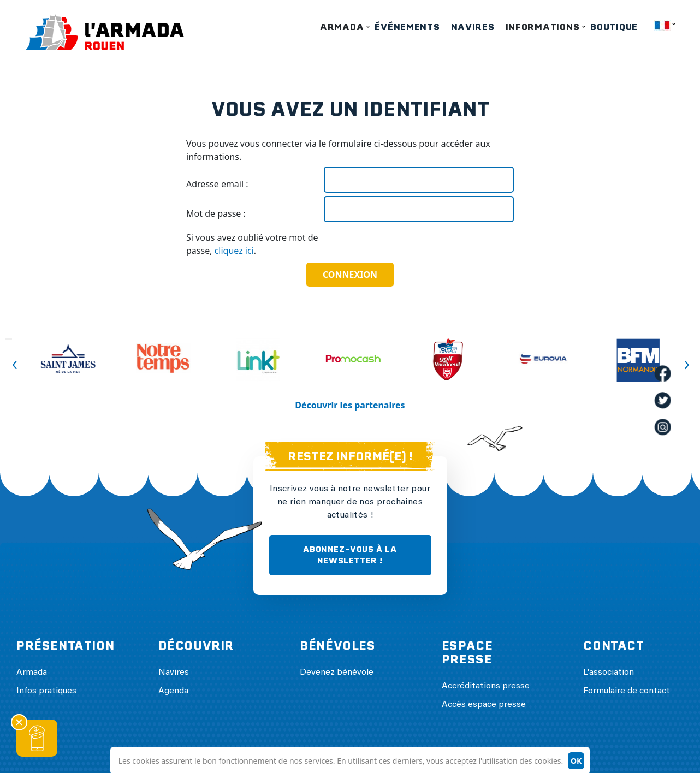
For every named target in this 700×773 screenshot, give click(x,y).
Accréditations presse (486, 686)
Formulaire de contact (627, 691)
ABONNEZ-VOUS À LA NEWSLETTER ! (350, 555)
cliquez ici (234, 251)
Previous (9, 339)
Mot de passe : (216, 213)
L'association (609, 673)
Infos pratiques (46, 691)
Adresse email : (217, 184)
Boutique (614, 27)
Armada (342, 27)
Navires (473, 27)
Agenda (173, 691)
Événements (407, 27)
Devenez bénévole (337, 673)
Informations (543, 27)
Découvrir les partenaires (350, 405)
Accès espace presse (484, 705)
